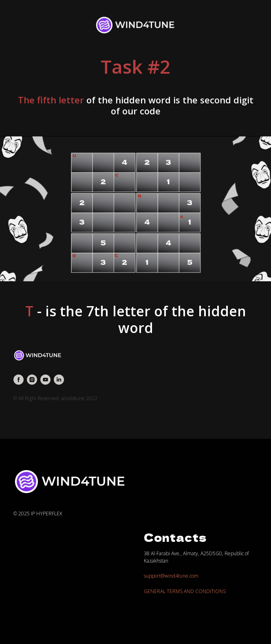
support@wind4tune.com (171, 576)
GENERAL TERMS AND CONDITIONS (185, 591)
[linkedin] (59, 380)
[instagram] (32, 380)
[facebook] (19, 380)
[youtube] (45, 380)
